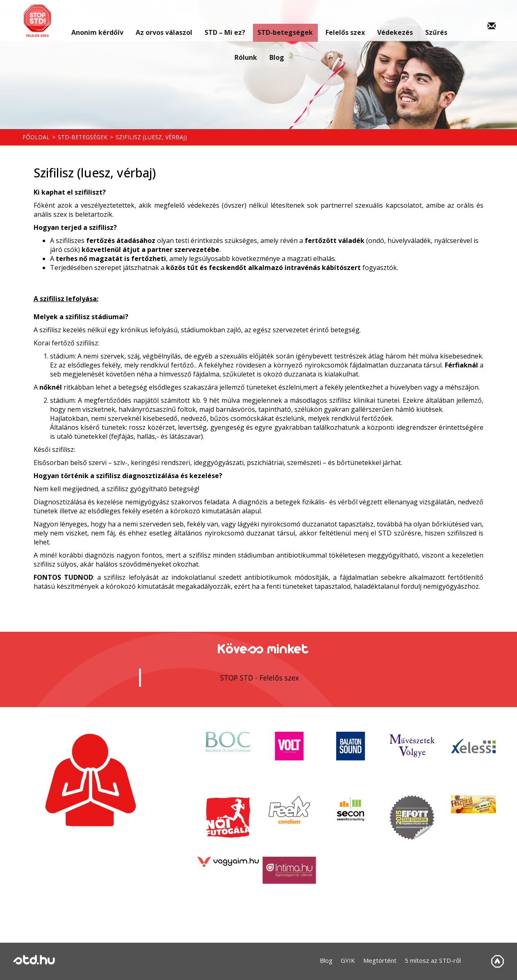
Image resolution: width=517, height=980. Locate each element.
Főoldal (36, 137)
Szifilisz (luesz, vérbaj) (151, 137)
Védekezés (390, 20)
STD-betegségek (284, 20)
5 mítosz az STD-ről (433, 960)
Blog (276, 50)
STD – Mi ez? (224, 20)
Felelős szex (342, 20)
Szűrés (431, 20)
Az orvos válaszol (164, 20)
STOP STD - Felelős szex (260, 678)
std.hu (34, 961)
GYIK (348, 960)
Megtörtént (380, 960)
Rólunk (244, 50)
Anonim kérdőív (99, 20)
